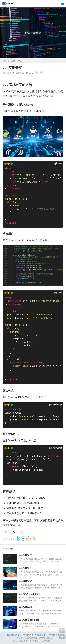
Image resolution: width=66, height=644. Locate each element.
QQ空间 (34, 539)
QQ (18, 539)
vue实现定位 (25, 555)
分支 (13, 532)
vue (21, 532)
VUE (19, 61)
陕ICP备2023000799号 (35, 638)
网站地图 (50, 638)
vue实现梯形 (25, 607)
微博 (28, 539)
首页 (13, 61)
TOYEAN (48, 641)
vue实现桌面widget (29, 620)
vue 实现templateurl (29, 594)
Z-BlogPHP (29, 641)
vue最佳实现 (25, 581)
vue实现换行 (25, 568)
